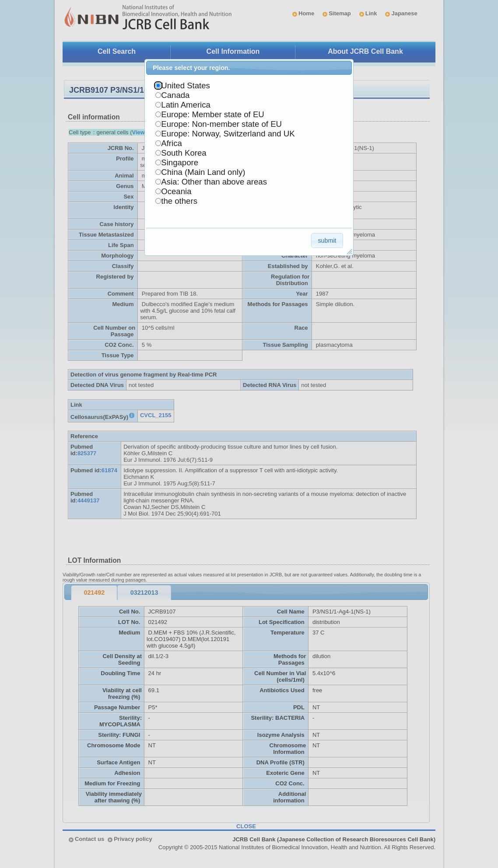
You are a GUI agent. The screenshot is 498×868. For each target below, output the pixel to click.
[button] (327, 240)
